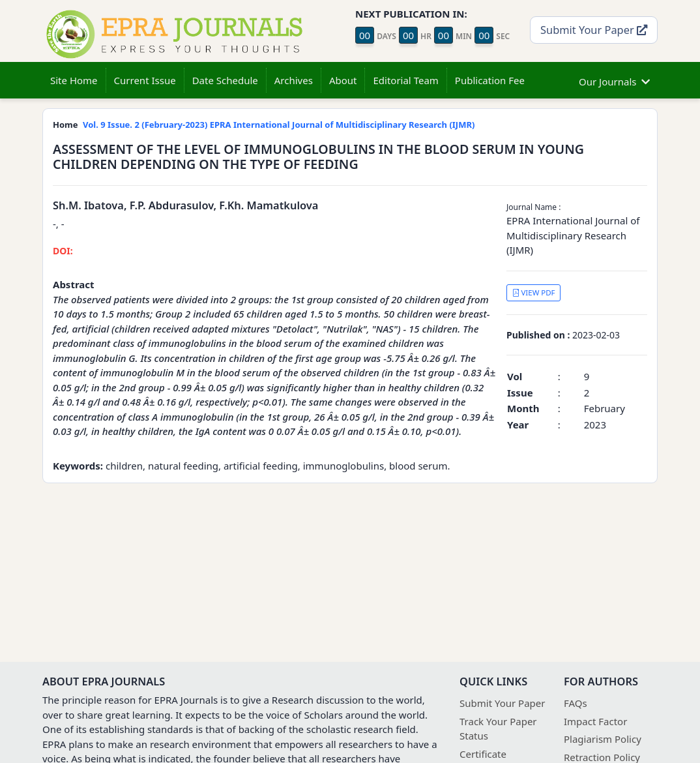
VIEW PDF (534, 292)
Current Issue (145, 80)
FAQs (576, 703)
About (343, 80)
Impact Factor (595, 721)
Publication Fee (490, 80)
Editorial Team (405, 80)
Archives (294, 80)
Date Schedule (225, 80)
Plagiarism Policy (603, 739)
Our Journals (614, 80)
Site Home (74, 80)
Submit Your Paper (594, 30)
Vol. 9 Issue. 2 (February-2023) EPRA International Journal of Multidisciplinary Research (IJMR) (279, 125)
